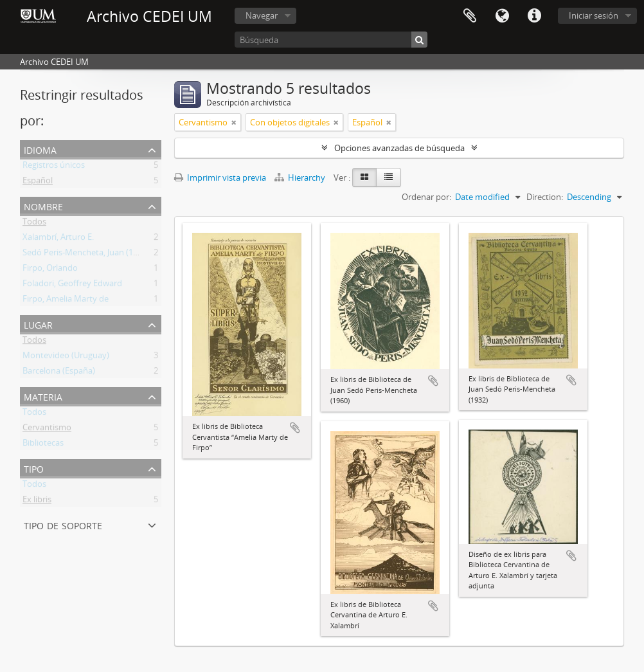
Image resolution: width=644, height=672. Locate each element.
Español (38, 183)
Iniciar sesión (594, 15)
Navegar (262, 15)
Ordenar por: (426, 197)
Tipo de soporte (63, 524)
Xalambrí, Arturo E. (58, 239)
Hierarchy (301, 177)
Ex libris (37, 502)
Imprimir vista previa (220, 177)
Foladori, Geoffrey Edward (72, 286)
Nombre (43, 205)
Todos (34, 224)
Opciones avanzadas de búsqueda (399, 148)
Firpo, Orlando (50, 270)
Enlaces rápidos (534, 16)
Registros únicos (54, 167)
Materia (43, 396)
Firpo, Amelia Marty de (66, 301)
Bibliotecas (43, 445)
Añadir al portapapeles (295, 428)
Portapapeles (470, 16)
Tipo (34, 468)
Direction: (545, 197)
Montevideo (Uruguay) (66, 358)
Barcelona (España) (59, 373)
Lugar (38, 324)
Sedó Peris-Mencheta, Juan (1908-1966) (96, 255)
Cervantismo (47, 430)
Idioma (502, 16)
